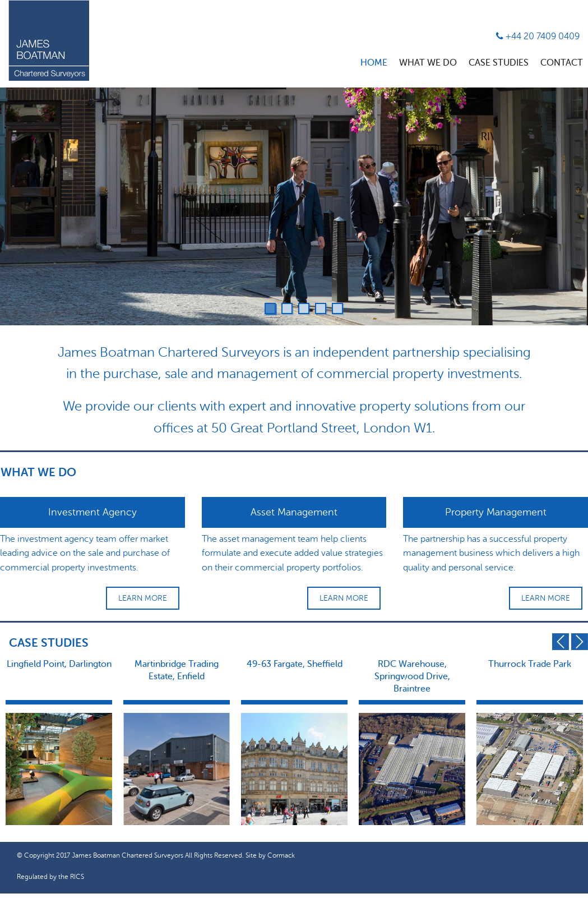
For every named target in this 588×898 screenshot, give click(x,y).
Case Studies (499, 63)
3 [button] (304, 308)
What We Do (428, 63)
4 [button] (321, 308)
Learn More (143, 598)
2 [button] (287, 308)
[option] (294, 206)
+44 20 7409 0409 (538, 36)
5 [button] (337, 308)
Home (374, 63)
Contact (562, 63)
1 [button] (270, 308)
